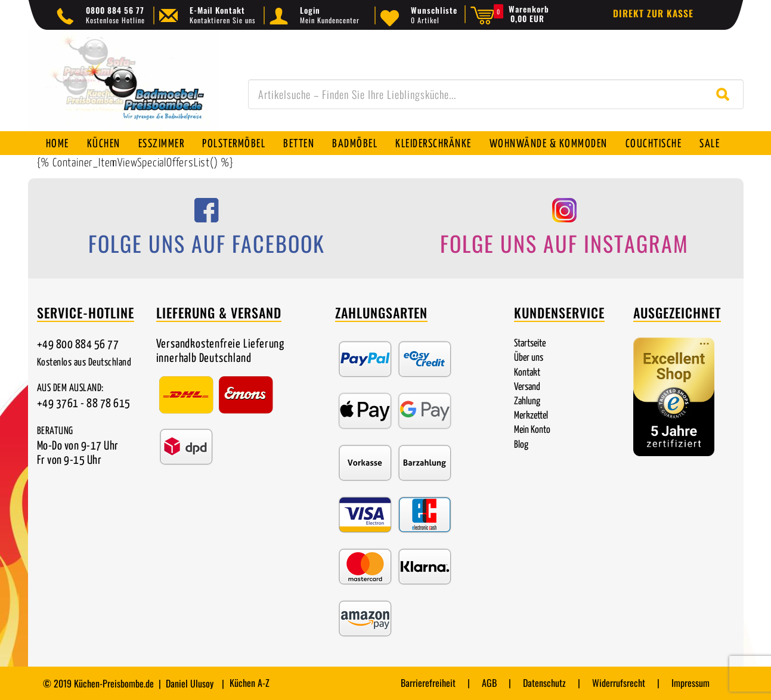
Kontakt (527, 373)
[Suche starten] (725, 94)
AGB (489, 683)
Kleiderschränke (434, 144)
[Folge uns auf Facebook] (207, 230)
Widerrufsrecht (619, 683)
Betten (299, 144)
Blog (521, 445)
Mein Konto (532, 430)
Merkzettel (531, 416)
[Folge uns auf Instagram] (565, 230)
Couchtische (654, 144)
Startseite (530, 344)
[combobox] (496, 94)
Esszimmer (162, 144)
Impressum (691, 683)
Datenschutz (544, 683)
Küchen (104, 144)
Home (58, 144)
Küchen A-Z (250, 683)
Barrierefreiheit (428, 683)
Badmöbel (355, 144)
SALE (710, 144)
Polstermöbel (234, 144)
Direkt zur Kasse (653, 13)
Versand (527, 387)
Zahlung (527, 402)
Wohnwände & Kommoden (549, 144)
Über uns (529, 358)
